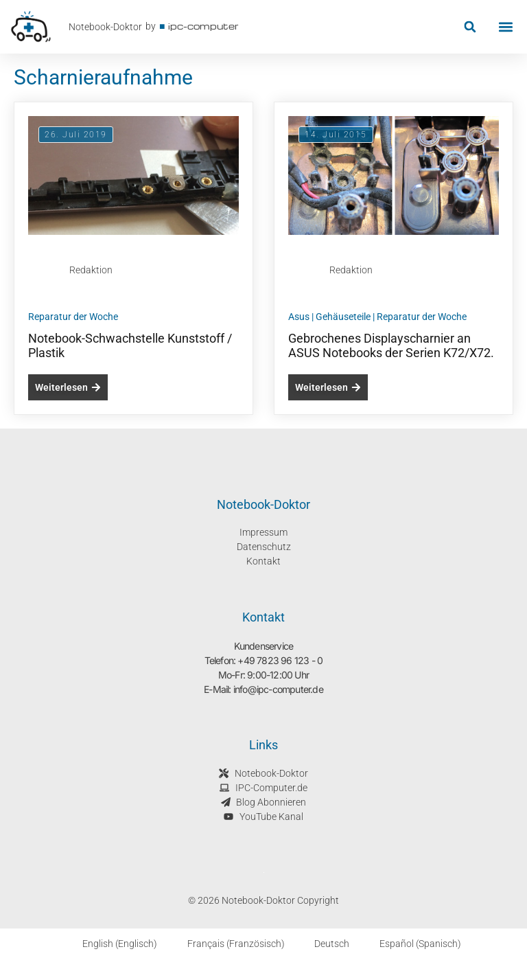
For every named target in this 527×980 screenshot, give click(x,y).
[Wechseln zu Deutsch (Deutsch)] (324, 944)
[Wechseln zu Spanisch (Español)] (412, 944)
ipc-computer (203, 26)
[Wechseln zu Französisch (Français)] (228, 944)
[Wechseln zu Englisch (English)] (112, 944)
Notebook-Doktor (105, 27)
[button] (470, 27)
